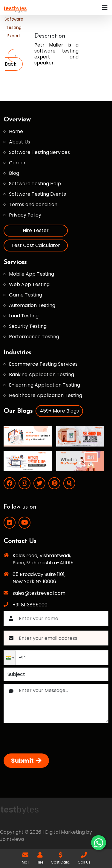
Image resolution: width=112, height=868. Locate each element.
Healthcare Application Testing (46, 395)
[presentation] (49, 739)
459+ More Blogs (59, 411)
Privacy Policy (25, 215)
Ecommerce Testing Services (43, 364)
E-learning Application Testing (45, 385)
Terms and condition (33, 204)
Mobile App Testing (32, 274)
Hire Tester (36, 230)
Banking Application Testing (42, 374)
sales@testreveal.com (39, 593)
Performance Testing (34, 337)
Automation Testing (32, 305)
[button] (10, 658)
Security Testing (28, 326)
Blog (14, 173)
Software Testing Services (39, 152)
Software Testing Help (35, 184)
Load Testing (24, 316)
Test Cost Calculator (36, 245)
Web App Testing (29, 284)
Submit (26, 761)
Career (17, 163)
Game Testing (26, 295)
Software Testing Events (37, 194)
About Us (20, 142)
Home (16, 131)
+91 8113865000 (30, 605)
